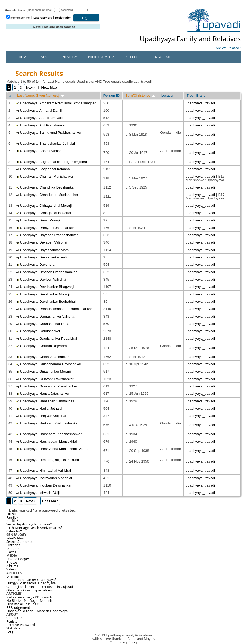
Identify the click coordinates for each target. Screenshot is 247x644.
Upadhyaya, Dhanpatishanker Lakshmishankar (56, 309)
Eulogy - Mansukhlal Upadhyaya (31, 583)
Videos (11, 569)
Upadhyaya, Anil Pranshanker (43, 125)
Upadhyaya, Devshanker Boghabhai (48, 302)
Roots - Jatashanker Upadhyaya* (31, 580)
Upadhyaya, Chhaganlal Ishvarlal (46, 213)
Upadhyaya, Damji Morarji (40, 220)
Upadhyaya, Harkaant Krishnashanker (49, 423)
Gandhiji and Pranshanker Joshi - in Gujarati (40, 587)
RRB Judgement (18, 607)
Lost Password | (44, 17)
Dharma (13, 576)
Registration (63, 17)
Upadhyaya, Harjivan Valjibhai (43, 416)
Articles (132, 57)
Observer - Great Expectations (29, 590)
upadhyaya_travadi (200, 103)
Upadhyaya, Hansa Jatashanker (45, 394)
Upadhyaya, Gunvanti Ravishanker (47, 379)
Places (11, 552)
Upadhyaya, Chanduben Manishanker (49, 195)
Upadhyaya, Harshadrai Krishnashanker (51, 434)
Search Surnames (20, 542)
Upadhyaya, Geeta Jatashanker (44, 357)
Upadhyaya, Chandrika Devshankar (47, 187)
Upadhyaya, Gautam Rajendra (44, 346)
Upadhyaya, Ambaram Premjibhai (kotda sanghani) (59, 103)
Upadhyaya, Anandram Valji (41, 118)
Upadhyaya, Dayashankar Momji (45, 250)
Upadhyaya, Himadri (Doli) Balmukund (50, 460)
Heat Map (49, 87)
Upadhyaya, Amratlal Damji (41, 110)
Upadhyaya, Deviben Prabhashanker (48, 272)
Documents (15, 549)
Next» (30, 87)
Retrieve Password (21, 625)
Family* (12, 517)
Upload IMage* (18, 559)
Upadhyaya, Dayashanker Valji (44, 257)
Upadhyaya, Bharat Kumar (41, 151)
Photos (12, 562)
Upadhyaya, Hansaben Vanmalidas (47, 401)
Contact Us (15, 618)
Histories (13, 545)
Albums (12, 566)
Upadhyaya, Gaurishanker (40, 331)
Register (13, 621)
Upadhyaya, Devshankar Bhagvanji (47, 287)
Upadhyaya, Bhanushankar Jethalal (47, 144)
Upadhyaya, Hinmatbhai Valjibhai (45, 470)
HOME (11, 514)
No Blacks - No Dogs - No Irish (29, 600)
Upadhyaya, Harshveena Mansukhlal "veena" (55, 449)
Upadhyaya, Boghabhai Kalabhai (45, 169)
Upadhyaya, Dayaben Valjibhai (44, 242)
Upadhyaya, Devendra (37, 265)
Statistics (13, 628)
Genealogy (68, 57)
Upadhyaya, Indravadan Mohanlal (46, 478)
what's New (15, 538)
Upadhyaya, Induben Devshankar (46, 485)
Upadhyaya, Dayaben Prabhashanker (49, 235)
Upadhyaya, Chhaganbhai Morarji (46, 206)
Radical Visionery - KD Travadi (29, 597)
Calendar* (14, 531)
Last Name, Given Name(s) (41, 96)
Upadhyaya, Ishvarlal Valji (40, 493)
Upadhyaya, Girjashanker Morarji (45, 371)
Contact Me (161, 57)
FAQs (43, 57)
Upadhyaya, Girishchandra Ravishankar (51, 364)
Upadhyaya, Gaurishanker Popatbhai (49, 339)
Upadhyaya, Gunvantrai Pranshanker (49, 386)
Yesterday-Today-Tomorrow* (29, 524)
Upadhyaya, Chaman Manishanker (47, 176)
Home (23, 57)
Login (22, 10)
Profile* (12, 521)
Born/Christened (140, 96)
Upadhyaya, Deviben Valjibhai (43, 279)
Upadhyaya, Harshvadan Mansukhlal (48, 442)
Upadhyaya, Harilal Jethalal (41, 408)
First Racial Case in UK (23, 604)
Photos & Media (101, 57)
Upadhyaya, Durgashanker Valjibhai (48, 316)
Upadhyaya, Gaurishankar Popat (45, 324)
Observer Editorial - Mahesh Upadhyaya (37, 611)
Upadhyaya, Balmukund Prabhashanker (51, 133)
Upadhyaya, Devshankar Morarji (45, 294)
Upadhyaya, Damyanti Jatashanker (47, 228)
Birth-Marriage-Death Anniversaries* (34, 528)
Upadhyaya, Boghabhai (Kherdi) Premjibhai (53, 162)
